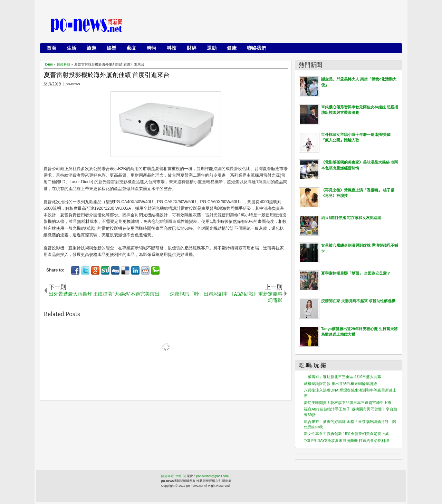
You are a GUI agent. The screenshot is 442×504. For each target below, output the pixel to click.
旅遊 (92, 48)
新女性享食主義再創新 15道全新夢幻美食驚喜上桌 (346, 434)
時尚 (152, 48)
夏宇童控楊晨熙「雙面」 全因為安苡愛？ (356, 273)
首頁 (51, 48)
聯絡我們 (257, 48)
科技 (172, 48)
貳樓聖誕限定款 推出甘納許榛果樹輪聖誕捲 (340, 384)
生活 (71, 48)
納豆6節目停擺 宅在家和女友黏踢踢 (351, 218)
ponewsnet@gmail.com (212, 476)
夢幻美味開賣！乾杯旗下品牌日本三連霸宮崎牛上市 (348, 403)
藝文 (132, 48)
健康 (232, 48)
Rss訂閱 (180, 476)
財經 (192, 48)
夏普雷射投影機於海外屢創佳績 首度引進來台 (107, 75)
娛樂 (112, 48)
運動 (212, 48)
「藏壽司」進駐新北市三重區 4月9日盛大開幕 (343, 377)
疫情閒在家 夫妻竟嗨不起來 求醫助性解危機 (358, 301)
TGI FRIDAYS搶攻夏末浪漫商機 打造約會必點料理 (347, 441)
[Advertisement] (273, 26)
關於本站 (167, 476)
